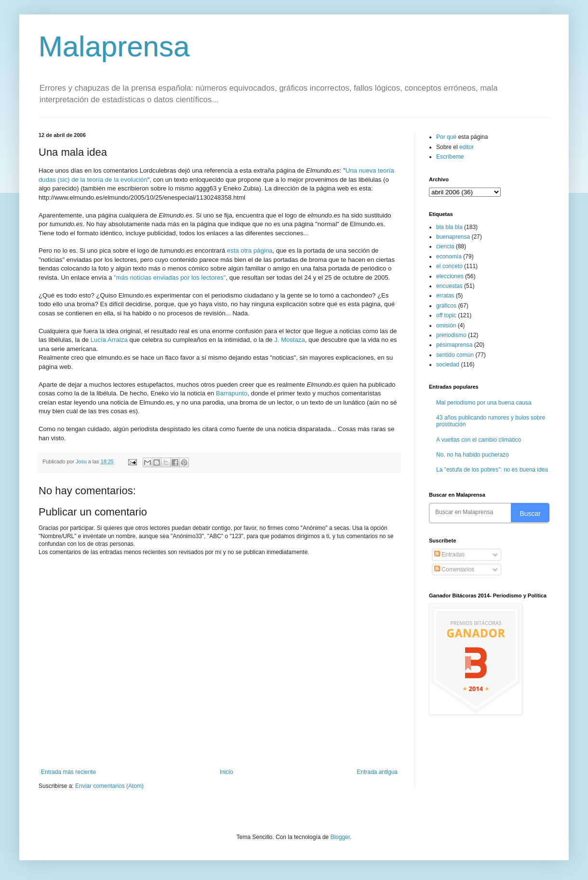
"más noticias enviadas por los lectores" (170, 278)
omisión (446, 325)
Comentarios (454, 569)
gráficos (446, 306)
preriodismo (451, 335)
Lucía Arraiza (109, 340)
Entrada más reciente (68, 772)
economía (449, 257)
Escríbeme (450, 157)
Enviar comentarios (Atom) (109, 786)
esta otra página (250, 250)
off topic (446, 315)
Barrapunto (232, 393)
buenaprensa (453, 237)
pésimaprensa (454, 345)
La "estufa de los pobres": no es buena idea (492, 470)
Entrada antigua (377, 772)
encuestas (449, 286)
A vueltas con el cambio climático (479, 440)
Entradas (449, 555)
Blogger (340, 837)
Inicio (227, 772)
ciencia (445, 246)
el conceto (449, 266)
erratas (445, 296)
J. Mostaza (290, 340)
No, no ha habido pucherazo (473, 455)
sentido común (455, 355)
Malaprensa (114, 47)
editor (467, 147)
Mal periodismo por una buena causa (484, 403)
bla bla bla (449, 227)
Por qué (447, 137)
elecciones (450, 276)
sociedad (448, 365)
